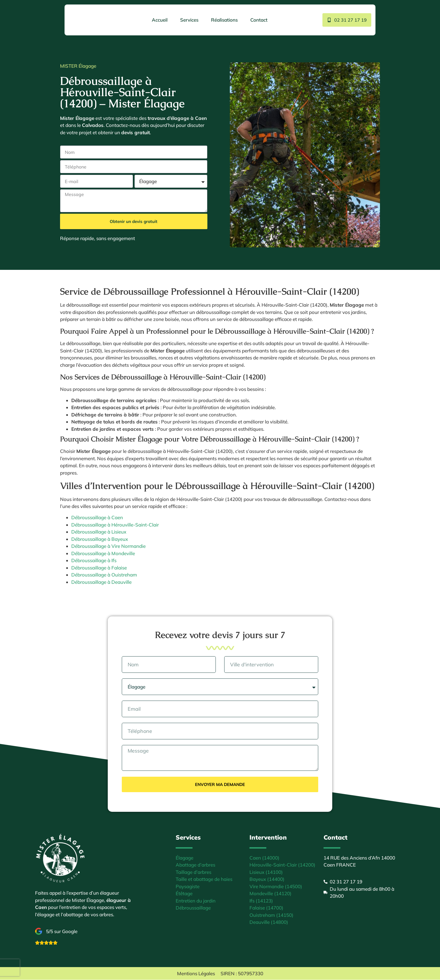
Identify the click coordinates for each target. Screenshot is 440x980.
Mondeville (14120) (271, 894)
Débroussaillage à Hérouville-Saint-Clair (115, 525)
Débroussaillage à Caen (97, 517)
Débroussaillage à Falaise (99, 568)
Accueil (159, 20)
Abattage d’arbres (195, 865)
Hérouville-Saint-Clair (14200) (282, 865)
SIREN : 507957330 (242, 974)
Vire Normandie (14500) (276, 887)
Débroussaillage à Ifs (94, 560)
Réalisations (223, 20)
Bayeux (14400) (267, 879)
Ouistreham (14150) (271, 915)
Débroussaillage (193, 908)
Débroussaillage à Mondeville (103, 553)
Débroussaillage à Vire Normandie (108, 546)
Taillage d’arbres (193, 872)
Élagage (185, 858)
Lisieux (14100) (266, 872)
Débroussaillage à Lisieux (99, 532)
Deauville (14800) (269, 922)
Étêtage (184, 894)
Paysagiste (188, 887)
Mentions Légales (196, 974)
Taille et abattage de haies (204, 879)
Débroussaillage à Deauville (101, 582)
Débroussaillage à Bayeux (100, 539)
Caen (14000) (264, 858)
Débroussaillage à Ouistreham (104, 575)
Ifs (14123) (261, 901)
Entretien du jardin (196, 901)
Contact (258, 20)
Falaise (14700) (266, 908)
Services (188, 20)
